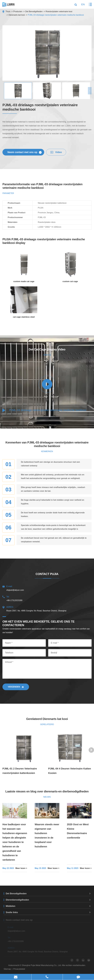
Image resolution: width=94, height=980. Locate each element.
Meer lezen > (21, 868)
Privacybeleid (19, 969)
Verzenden (16, 687)
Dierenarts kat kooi (17, 15)
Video (56, 152)
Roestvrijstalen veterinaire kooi (59, 11)
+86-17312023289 (47, 598)
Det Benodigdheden (34, 11)
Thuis (8, 11)
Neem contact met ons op (25, 152)
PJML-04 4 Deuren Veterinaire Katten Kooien (70, 771)
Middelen (48, 908)
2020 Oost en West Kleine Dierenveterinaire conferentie (78, 831)
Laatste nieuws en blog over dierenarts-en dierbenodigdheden (47, 791)
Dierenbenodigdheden (48, 902)
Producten (18, 11)
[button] (90, 91)
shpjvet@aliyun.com (47, 588)
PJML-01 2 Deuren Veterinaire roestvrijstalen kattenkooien (20, 771)
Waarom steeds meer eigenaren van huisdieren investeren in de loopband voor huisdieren (47, 835)
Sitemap (7, 969)
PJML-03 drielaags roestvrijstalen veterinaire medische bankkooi (56, 15)
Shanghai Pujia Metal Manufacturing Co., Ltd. (42, 965)
